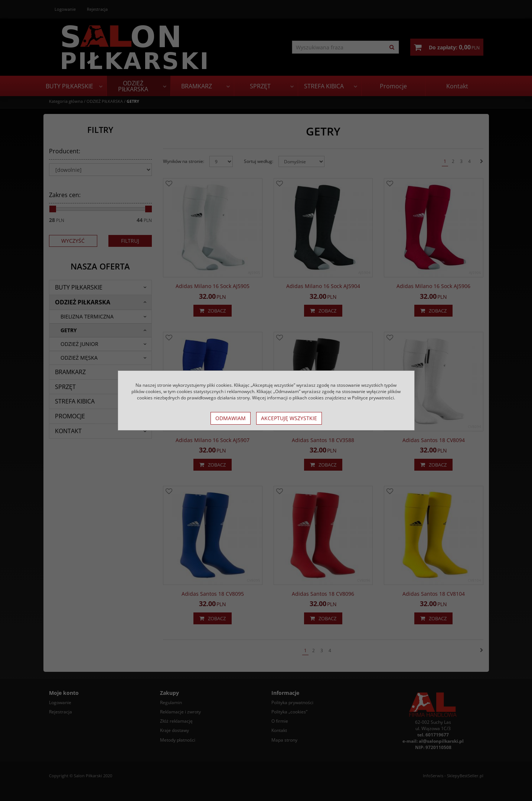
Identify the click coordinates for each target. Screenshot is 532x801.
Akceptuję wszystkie (289, 418)
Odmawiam (231, 418)
